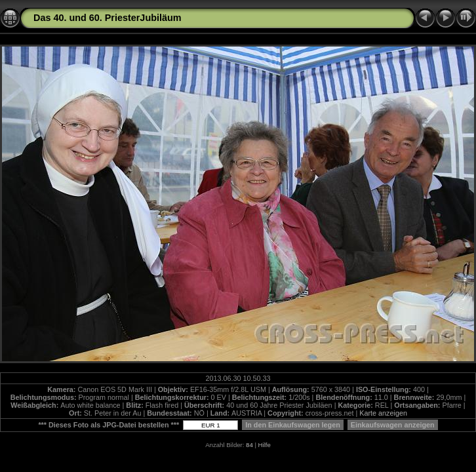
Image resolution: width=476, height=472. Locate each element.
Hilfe (265, 445)
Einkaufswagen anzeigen (393, 425)
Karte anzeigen (383, 413)
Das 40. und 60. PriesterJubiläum (108, 18)
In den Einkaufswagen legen (293, 425)
